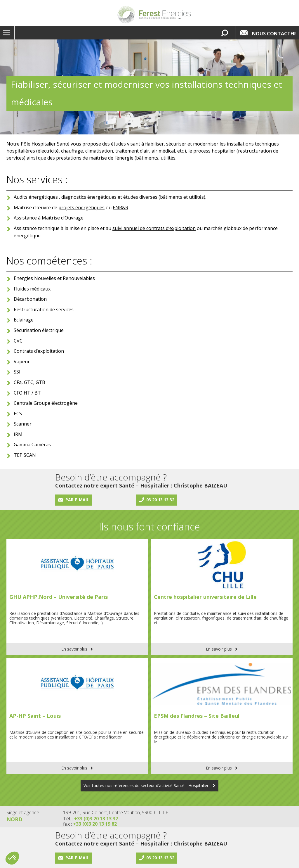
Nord (14, 819)
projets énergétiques (81, 208)
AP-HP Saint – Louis (35, 716)
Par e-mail (77, 500)
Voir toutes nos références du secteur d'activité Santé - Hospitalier (147, 785)
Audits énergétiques (36, 197)
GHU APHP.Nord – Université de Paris (59, 597)
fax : (90, 824)
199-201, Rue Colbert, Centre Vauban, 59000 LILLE (116, 812)
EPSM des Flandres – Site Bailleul (197, 716)
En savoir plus (74, 649)
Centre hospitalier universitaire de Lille (205, 597)
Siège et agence (23, 812)
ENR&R (120, 208)
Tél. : (91, 819)
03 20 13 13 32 (160, 500)
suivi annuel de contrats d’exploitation (154, 228)
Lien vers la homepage (154, 15)
